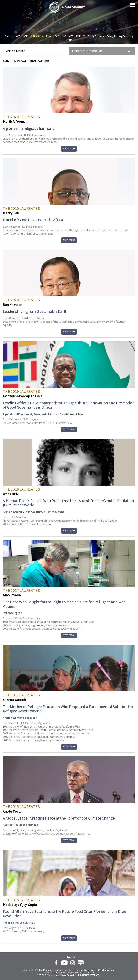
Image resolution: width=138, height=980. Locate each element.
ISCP (57, 36)
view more (69, 149)
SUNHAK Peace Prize (41, 36)
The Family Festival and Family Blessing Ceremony (108, 36)
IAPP (25, 36)
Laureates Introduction (87, 51)
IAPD (18, 36)
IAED (71, 36)
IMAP (78, 36)
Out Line (9, 36)
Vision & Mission (16, 51)
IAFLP (69, 40)
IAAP (64, 36)
